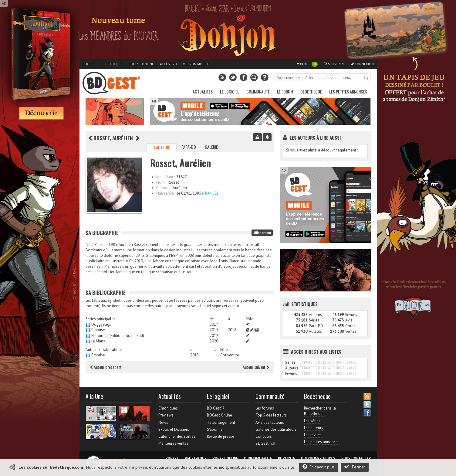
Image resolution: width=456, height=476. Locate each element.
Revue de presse (221, 436)
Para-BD (189, 147)
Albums (315, 315)
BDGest (89, 64)
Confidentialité (258, 458)
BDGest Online (141, 64)
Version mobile (196, 64)
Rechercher (366, 78)
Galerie (211, 147)
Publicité (286, 458)
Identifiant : (166, 177)
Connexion (362, 64)
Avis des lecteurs (270, 422)
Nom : (161, 182)
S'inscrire (334, 64)
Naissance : (166, 193)
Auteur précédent (106, 367)
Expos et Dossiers (174, 429)
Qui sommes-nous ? (318, 458)
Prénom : (164, 188)
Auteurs (315, 331)
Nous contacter (356, 458)
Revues (351, 315)
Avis (349, 320)
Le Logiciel (230, 92)
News (163, 422)
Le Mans (98, 341)
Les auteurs (314, 428)
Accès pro (168, 64)
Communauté (258, 92)
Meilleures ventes (173, 443)
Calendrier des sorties (177, 436)
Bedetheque (112, 64)
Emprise (98, 330)
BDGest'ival (265, 443)
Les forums (265, 408)
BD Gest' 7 (216, 408)
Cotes (350, 326)
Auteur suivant (256, 367)
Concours (264, 436)
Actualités (203, 92)
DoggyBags (101, 324)
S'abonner (215, 429)
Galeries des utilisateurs (276, 429)
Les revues (313, 435)
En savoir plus (319, 467)
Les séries (312, 421)
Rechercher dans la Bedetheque (320, 411)
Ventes (351, 331)
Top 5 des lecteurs (271, 415)
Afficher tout (262, 233)
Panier (307, 64)
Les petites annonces (348, 92)
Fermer (355, 467)
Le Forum (285, 92)
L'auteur (161, 147)
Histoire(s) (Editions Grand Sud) (118, 336)
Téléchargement (221, 422)
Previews (166, 415)
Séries (314, 320)
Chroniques (168, 408)
